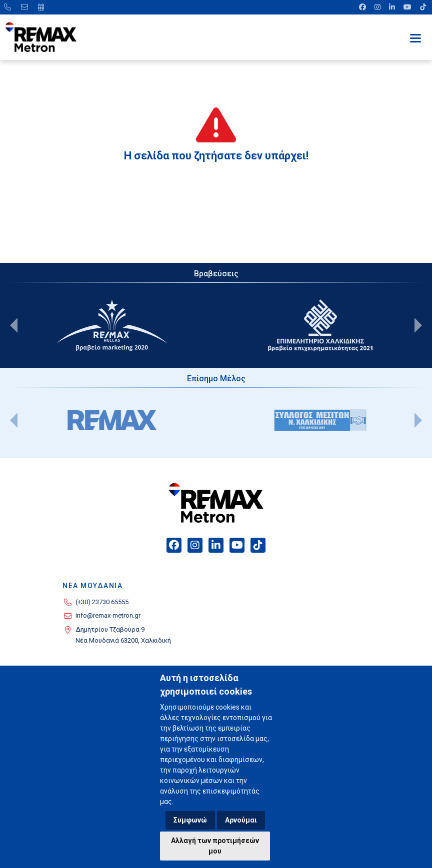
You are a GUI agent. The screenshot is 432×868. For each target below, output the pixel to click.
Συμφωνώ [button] (190, 820)
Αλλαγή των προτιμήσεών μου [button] (215, 846)
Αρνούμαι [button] (241, 820)
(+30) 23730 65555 (102, 602)
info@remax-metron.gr (108, 615)
